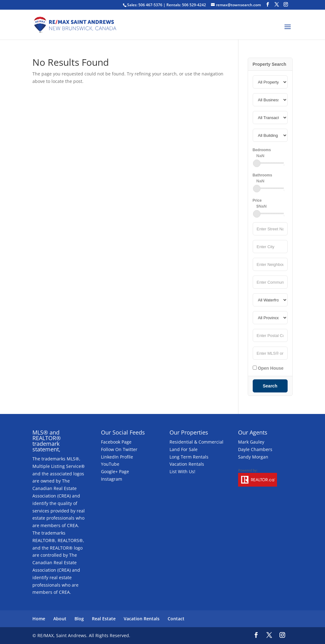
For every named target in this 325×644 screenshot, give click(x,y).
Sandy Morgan (253, 457)
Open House (268, 368)
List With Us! (182, 471)
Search (270, 386)
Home (39, 619)
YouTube (110, 464)
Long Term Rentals (189, 457)
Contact (176, 619)
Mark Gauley (251, 442)
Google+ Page (115, 471)
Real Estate (104, 619)
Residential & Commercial (196, 442)
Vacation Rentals (187, 464)
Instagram (112, 479)
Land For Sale (184, 449)
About (60, 619)
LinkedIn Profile (117, 457)
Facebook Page (116, 442)
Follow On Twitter (119, 449)
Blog (79, 619)
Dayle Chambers (255, 449)
